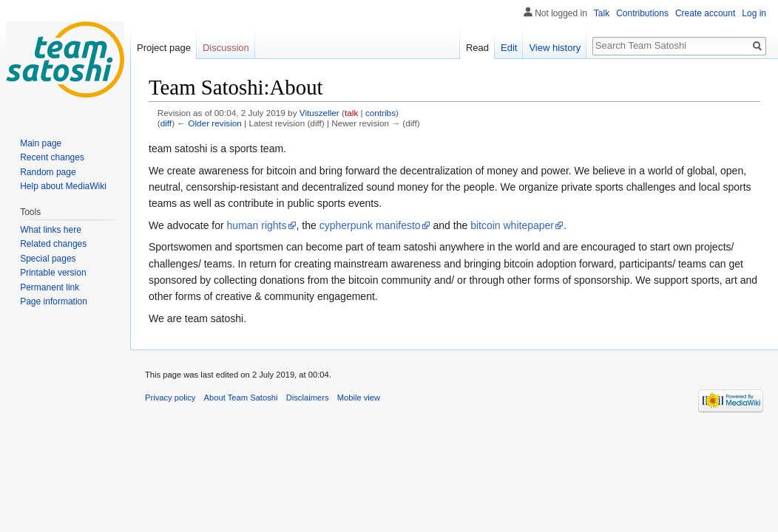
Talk (602, 13)
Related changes (53, 244)
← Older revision (209, 123)
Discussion (226, 48)
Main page (41, 143)
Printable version (53, 273)
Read (477, 48)
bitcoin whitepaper (512, 225)
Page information (54, 301)
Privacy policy (170, 398)
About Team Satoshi (241, 398)
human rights (257, 225)
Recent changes (52, 157)
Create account (705, 13)
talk (351, 113)
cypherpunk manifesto (370, 225)
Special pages (48, 259)
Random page (48, 172)
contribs (380, 113)
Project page (164, 48)
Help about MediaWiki (63, 186)
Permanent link (50, 287)
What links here (51, 230)
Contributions (642, 13)
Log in (754, 13)
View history (555, 48)
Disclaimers (308, 398)
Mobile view (359, 398)
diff (166, 123)
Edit (509, 48)
